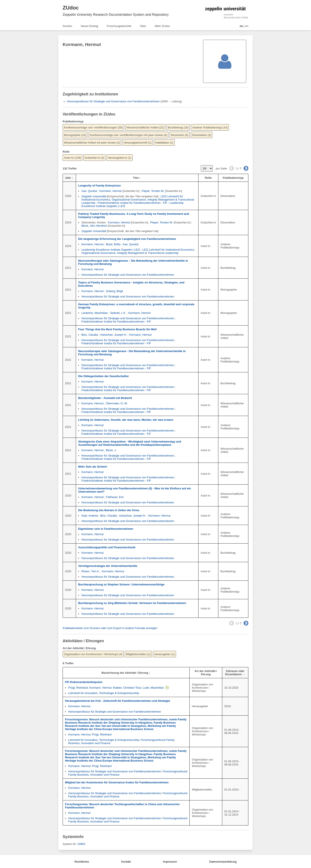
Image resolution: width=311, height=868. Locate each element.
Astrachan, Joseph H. (114, 335)
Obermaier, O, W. (117, 403)
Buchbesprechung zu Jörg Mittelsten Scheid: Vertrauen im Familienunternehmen (132, 603)
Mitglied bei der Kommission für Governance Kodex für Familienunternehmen (117, 782)
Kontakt (126, 862)
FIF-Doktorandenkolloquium (84, 682)
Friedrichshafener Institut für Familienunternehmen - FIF (132, 203)
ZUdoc (71, 8)
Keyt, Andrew (90, 516)
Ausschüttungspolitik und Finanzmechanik (107, 547)
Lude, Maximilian (153, 688)
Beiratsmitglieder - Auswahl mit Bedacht (105, 398)
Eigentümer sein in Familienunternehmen (106, 529)
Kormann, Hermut (111, 191)
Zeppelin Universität (94, 196)
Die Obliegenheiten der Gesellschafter (104, 376)
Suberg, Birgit (114, 291)
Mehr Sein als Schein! (93, 467)
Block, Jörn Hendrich (94, 226)
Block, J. (111, 450)
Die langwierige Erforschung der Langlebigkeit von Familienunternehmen (127, 239)
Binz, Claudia (90, 335)
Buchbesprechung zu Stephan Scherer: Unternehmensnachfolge (121, 584)
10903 (81, 844)
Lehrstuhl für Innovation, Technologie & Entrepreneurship (104, 693)
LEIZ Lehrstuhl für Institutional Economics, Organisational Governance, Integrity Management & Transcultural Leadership (138, 200)
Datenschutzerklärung (223, 862)
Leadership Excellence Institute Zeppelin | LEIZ (111, 250)
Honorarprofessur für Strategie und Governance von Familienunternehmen (113, 101)
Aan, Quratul (89, 191)
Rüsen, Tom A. (90, 571)
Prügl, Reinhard (78, 688)
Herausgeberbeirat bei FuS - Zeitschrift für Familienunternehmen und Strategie (117, 701)
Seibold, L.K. (118, 313)
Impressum (170, 862)
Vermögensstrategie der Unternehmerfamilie (108, 566)
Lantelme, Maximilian (95, 313)
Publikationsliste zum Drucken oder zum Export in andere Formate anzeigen (110, 628)
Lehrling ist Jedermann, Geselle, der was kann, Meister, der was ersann (126, 420)
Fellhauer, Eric (115, 497)
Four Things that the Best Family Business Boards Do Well (117, 329)
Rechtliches (82, 862)
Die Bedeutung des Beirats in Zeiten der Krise (109, 510)
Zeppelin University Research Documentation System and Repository (116, 15)
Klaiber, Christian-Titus (127, 688)
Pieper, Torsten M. (153, 191)
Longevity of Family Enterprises (99, 186)
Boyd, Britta (113, 244)
